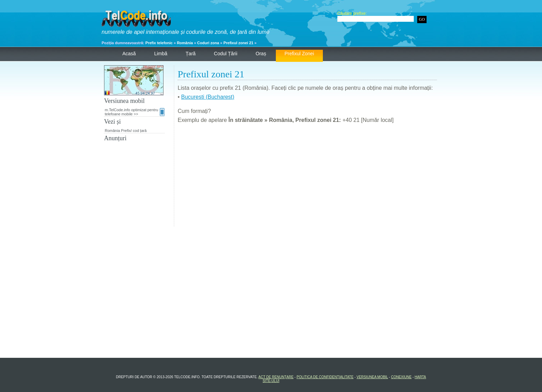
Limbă (161, 54)
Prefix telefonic (159, 43)
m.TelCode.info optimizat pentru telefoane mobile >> (135, 112)
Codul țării (226, 54)
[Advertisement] (307, 178)
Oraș (261, 54)
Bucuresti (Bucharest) (208, 97)
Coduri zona (208, 43)
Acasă (129, 54)
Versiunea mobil (372, 377)
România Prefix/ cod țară (126, 131)
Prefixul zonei (299, 54)
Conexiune (401, 377)
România (185, 43)
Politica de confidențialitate (325, 377)
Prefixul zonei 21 (238, 43)
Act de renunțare (276, 377)
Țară (191, 54)
